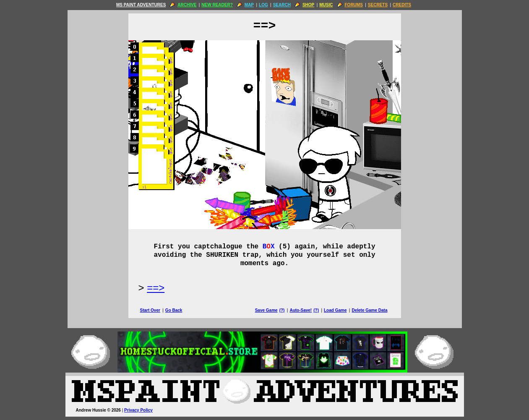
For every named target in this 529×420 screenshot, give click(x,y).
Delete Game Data (369, 310)
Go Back (174, 310)
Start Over (150, 310)
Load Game (335, 310)
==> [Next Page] (156, 288)
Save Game (266, 310)
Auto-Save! (301, 310)
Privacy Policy (138, 410)
